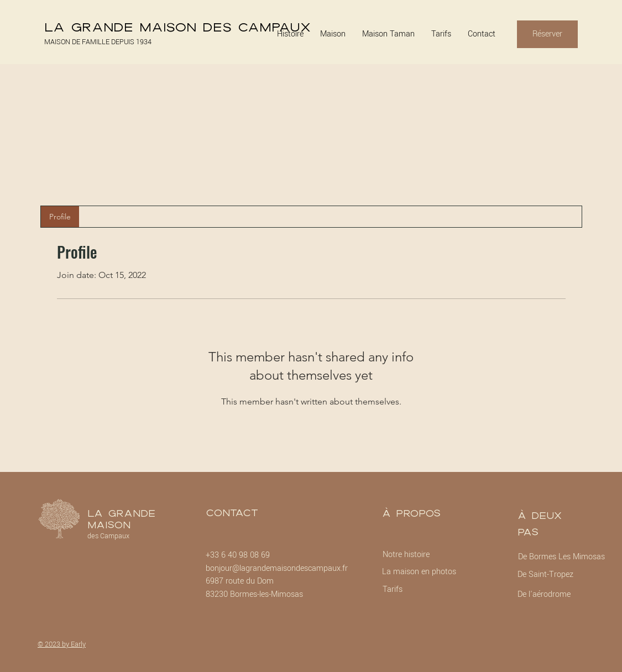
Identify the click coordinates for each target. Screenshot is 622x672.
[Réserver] (547, 34)
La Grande (121, 513)
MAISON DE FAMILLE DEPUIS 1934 (98, 42)
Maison (109, 525)
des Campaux (108, 536)
